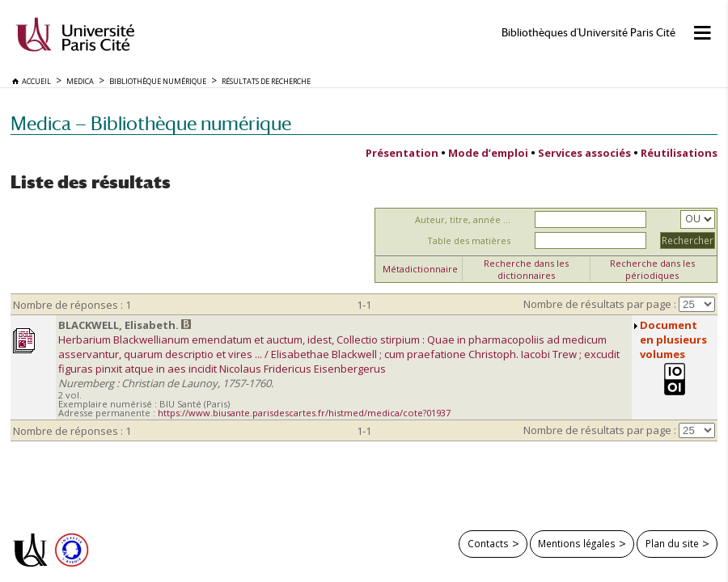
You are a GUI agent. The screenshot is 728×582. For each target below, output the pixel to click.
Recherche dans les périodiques (652, 269)
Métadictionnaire (420, 269)
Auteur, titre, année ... (463, 219)
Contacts (488, 543)
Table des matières (469, 240)
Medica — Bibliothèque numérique (151, 123)
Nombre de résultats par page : (600, 304)
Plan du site (672, 543)
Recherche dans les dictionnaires (526, 269)
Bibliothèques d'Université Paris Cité (588, 33)
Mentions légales (577, 543)
